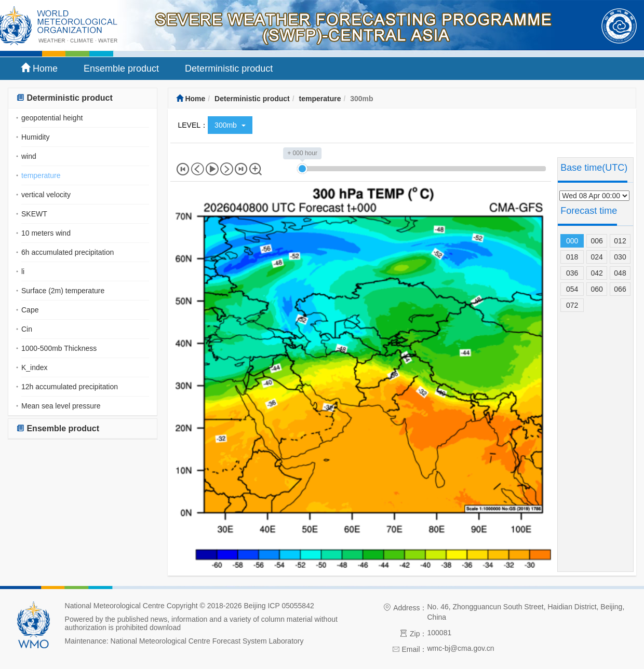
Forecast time (589, 211)
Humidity (35, 137)
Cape (30, 310)
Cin (27, 329)
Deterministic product (229, 69)
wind (29, 156)
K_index (35, 367)
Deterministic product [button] (64, 98)
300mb (230, 125)
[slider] (302, 169)
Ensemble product (121, 69)
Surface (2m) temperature (63, 291)
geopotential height (52, 118)
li (23, 271)
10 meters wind (46, 233)
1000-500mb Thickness (59, 348)
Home (39, 68)
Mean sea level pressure (61, 406)
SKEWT (34, 214)
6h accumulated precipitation (68, 252)
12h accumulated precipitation (70, 387)
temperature (41, 175)
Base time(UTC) (594, 168)
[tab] (83, 98)
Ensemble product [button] (58, 428)
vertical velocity (46, 195)
